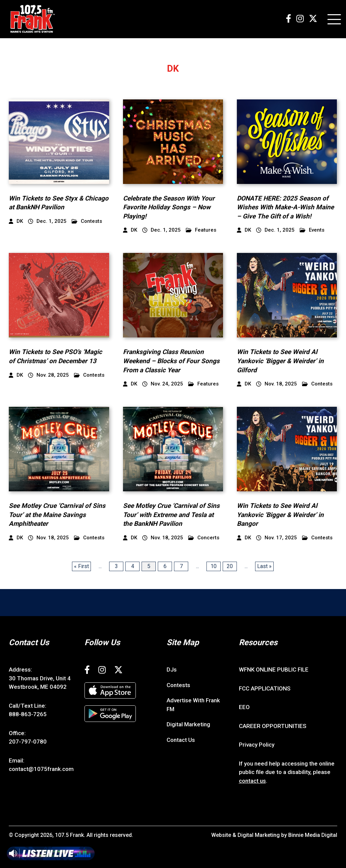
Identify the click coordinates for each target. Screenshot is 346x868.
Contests (87, 221)
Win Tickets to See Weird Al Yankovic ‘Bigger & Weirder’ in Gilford (280, 361)
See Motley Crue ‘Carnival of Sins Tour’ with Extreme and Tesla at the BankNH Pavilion (171, 515)
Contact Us (181, 740)
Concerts (204, 538)
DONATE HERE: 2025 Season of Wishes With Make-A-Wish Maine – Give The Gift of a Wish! (285, 207)
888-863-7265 (28, 714)
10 (214, 566)
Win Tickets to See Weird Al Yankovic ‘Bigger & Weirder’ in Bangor (280, 515)
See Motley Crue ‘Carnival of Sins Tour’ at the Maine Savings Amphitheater (57, 515)
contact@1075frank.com (41, 769)
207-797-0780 (28, 742)
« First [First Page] (81, 566)
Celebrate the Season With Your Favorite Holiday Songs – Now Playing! (169, 207)
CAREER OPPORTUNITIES (273, 726)
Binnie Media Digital (313, 835)
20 (230, 566)
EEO (244, 707)
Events (312, 230)
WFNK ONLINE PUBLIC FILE (274, 670)
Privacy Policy (257, 745)
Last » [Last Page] (264, 566)
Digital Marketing (188, 724)
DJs (172, 670)
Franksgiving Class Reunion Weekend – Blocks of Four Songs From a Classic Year (171, 361)
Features (201, 230)
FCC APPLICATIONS (265, 688)
